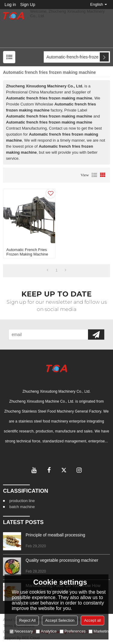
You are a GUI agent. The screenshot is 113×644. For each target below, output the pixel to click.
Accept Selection (60, 620)
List (94, 175)
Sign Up (28, 5)
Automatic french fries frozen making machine (27, 252)
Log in (10, 5)
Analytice (46, 631)
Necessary (21, 631)
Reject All (27, 620)
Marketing (100, 631)
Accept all (93, 620)
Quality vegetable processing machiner (62, 560)
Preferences (73, 631)
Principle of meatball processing (55, 535)
